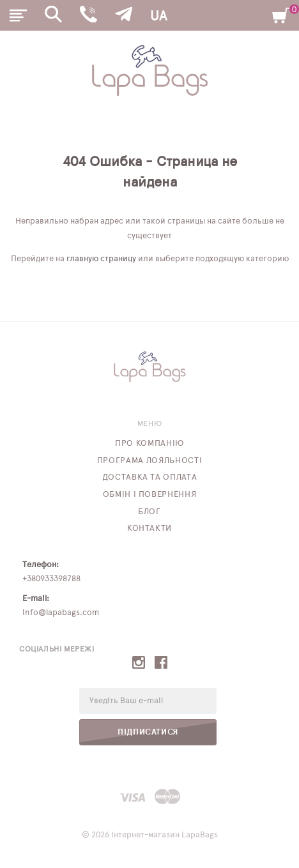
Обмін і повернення (150, 495)
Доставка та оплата (150, 477)
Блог (149, 512)
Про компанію (149, 444)
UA (158, 16)
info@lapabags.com (61, 613)
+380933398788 (51, 579)
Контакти (149, 529)
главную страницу (101, 259)
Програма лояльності (149, 461)
